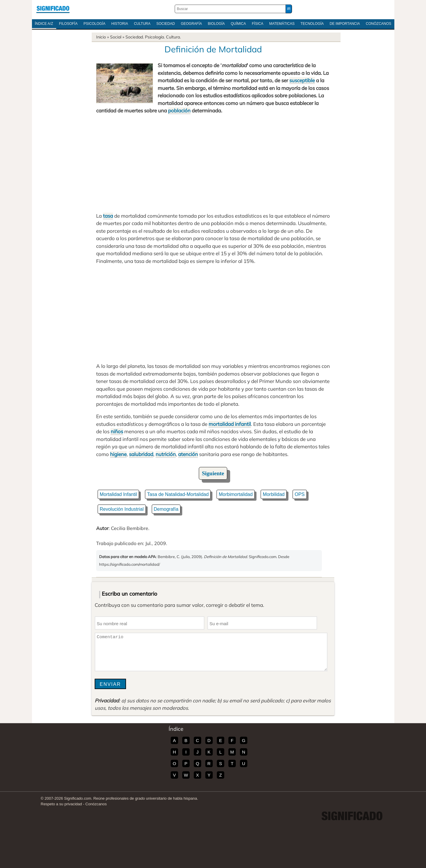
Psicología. (155, 37)
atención (188, 454)
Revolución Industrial (122, 509)
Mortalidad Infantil (118, 494)
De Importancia (345, 24)
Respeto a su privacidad (61, 804)
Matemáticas (282, 24)
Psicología (94, 24)
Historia (120, 24)
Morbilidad (274, 494)
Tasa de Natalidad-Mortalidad (178, 494)
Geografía (191, 24)
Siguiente (213, 473)
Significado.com (53, 9)
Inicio (101, 37)
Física (258, 24)
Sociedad (166, 24)
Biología (216, 24)
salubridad (141, 454)
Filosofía (68, 24)
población (179, 110)
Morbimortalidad (236, 494)
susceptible (302, 80)
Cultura (142, 24)
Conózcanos (379, 24)
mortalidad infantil (230, 424)
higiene (118, 454)
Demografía (166, 509)
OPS (300, 494)
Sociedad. (135, 37)
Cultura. (173, 37)
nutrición (166, 454)
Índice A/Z (44, 24)
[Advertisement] (213, 163)
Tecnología (312, 24)
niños (117, 431)
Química (238, 24)
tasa (108, 216)
